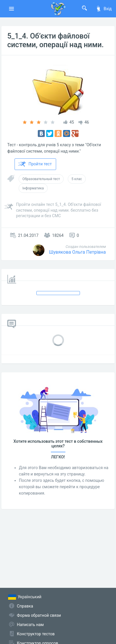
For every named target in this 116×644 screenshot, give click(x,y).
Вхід (104, 9)
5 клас (77, 179)
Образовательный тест (41, 179)
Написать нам (30, 625)
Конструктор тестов (36, 634)
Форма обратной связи (39, 615)
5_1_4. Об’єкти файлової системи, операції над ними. (56, 40)
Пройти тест (35, 164)
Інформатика (33, 188)
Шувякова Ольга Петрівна (77, 252)
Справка (25, 606)
